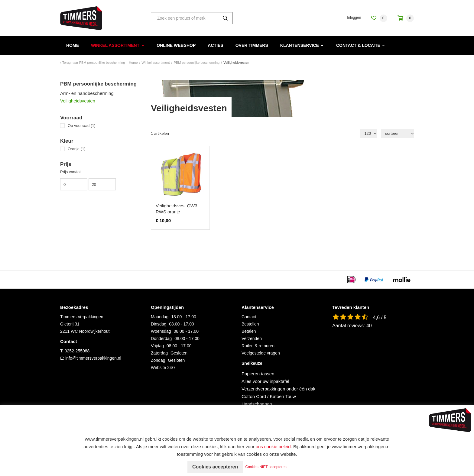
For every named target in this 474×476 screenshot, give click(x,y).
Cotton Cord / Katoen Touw (269, 396)
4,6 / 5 (380, 317)
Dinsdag (159, 324)
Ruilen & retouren (258, 346)
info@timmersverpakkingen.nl (93, 358)
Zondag (158, 360)
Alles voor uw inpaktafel (265, 381)
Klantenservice (300, 45)
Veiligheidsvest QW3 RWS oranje (177, 209)
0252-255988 (77, 351)
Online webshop (176, 45)
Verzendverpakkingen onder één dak (278, 389)
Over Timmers (252, 45)
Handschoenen (257, 404)
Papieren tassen (258, 374)
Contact (249, 317)
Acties (215, 45)
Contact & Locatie (358, 45)
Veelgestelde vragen (261, 353)
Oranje (77, 149)
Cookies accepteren (215, 467)
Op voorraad (82, 126)
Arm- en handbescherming (87, 93)
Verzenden (252, 338)
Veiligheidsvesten (78, 101)
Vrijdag (157, 346)
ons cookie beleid (273, 447)
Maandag (160, 317)
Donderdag (161, 338)
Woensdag (161, 331)
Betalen (249, 331)
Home (73, 45)
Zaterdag (159, 353)
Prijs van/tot (70, 172)
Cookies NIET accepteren (266, 467)
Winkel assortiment (115, 45)
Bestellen (250, 324)
